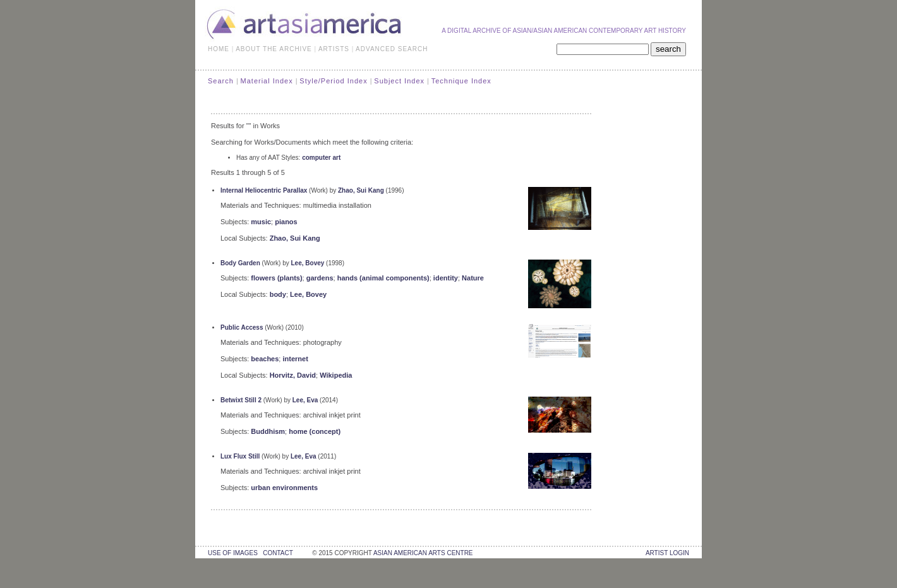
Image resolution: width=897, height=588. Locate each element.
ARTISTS (334, 49)
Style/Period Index (333, 81)
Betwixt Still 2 (241, 400)
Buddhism (268, 431)
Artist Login (667, 553)
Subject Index (399, 81)
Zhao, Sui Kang (361, 190)
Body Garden (240, 263)
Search (221, 81)
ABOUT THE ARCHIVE (274, 49)
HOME (219, 49)
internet (295, 359)
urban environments (284, 488)
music (261, 222)
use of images (233, 553)
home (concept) (315, 431)
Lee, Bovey (308, 263)
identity (446, 278)
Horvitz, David (293, 375)
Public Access (242, 327)
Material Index (267, 81)
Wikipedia (336, 375)
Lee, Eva (305, 400)
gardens (320, 278)
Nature (473, 278)
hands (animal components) (383, 278)
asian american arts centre (423, 553)
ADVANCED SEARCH (392, 49)
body (278, 294)
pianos (286, 222)
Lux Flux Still (240, 456)
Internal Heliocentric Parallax (264, 190)
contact (278, 553)
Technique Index (461, 81)
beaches (265, 359)
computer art (321, 158)
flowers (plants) (276, 278)
